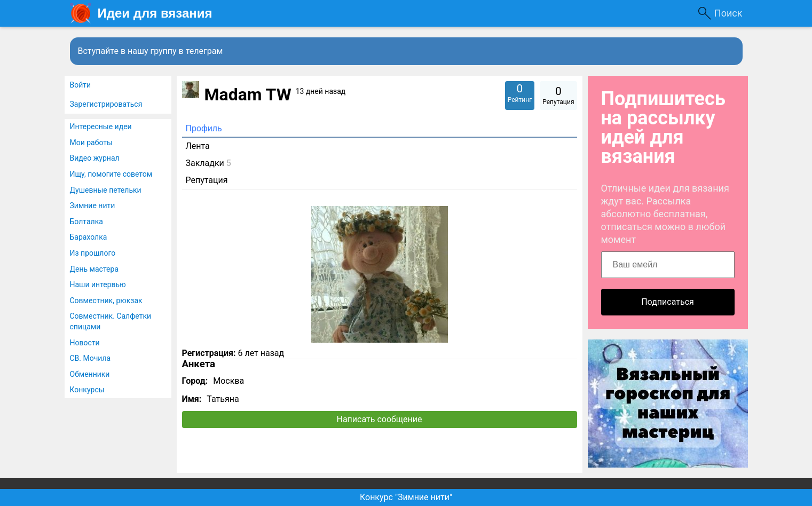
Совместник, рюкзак (106, 301)
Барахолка (89, 237)
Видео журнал (95, 158)
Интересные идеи (101, 127)
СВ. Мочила (90, 358)
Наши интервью (98, 284)
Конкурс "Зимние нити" (406, 497)
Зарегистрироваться (106, 104)
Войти (81, 85)
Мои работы (91, 143)
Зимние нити (93, 205)
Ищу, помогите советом (111, 174)
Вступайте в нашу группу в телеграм (151, 51)
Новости (85, 343)
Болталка (86, 222)
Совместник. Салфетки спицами (111, 321)
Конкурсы (87, 390)
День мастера (94, 269)
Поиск (728, 13)
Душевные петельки (106, 190)
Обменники (90, 374)
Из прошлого (93, 253)
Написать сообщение (380, 419)
